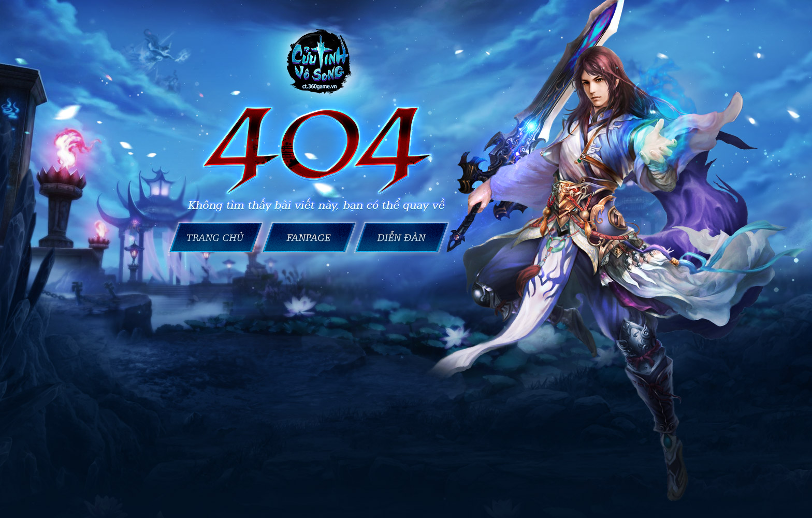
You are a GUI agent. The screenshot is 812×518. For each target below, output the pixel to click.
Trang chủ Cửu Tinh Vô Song (214, 238)
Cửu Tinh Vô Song (404, 238)
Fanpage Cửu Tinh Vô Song (309, 238)
